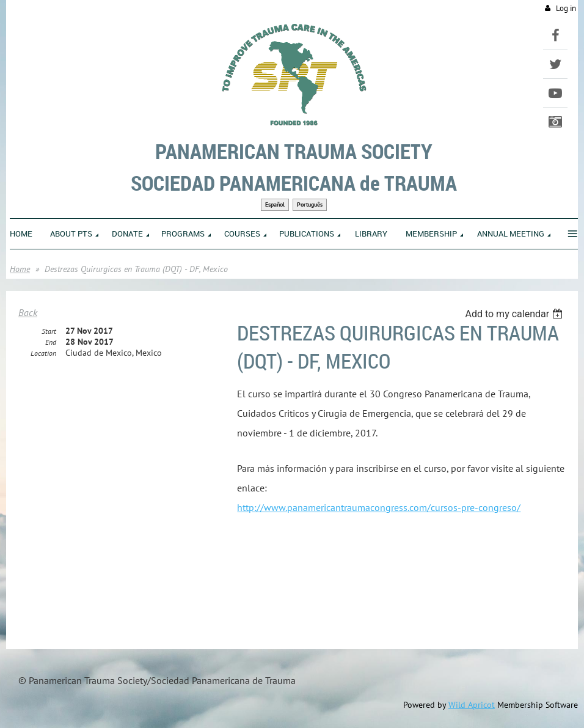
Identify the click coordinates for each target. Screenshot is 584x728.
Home (20, 269)
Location (43, 353)
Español (275, 204)
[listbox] (515, 314)
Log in (566, 8)
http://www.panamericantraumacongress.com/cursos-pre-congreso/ (379, 507)
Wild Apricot (472, 705)
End (51, 342)
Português (310, 204)
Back (28, 312)
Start (49, 331)
